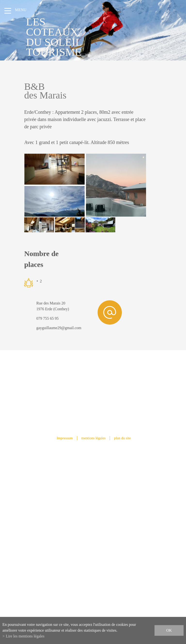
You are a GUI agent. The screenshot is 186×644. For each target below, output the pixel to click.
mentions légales (93, 438)
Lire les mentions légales (25, 636)
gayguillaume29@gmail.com (59, 328)
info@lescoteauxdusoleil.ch (93, 535)
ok (169, 630)
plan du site (122, 438)
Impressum (65, 438)
